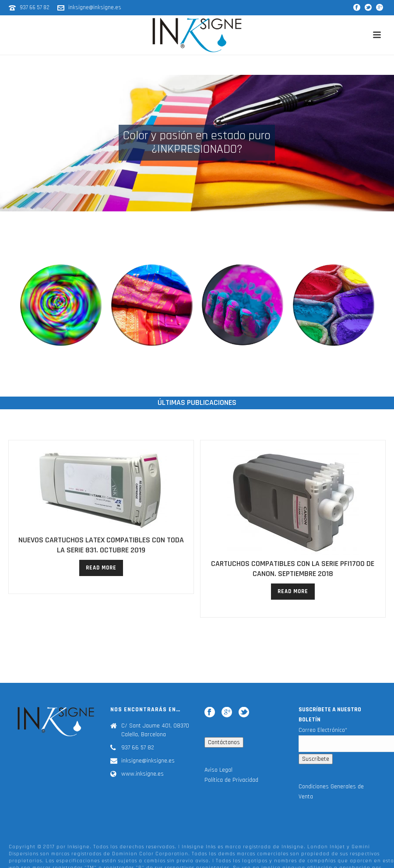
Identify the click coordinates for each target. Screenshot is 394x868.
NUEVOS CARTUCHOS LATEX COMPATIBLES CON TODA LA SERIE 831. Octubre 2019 (101, 545)
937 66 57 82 (35, 7)
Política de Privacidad (231, 787)
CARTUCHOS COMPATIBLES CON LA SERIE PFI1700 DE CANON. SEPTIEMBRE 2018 (293, 569)
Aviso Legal (218, 777)
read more (101, 568)
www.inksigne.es (142, 781)
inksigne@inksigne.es (95, 7)
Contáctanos (224, 749)
